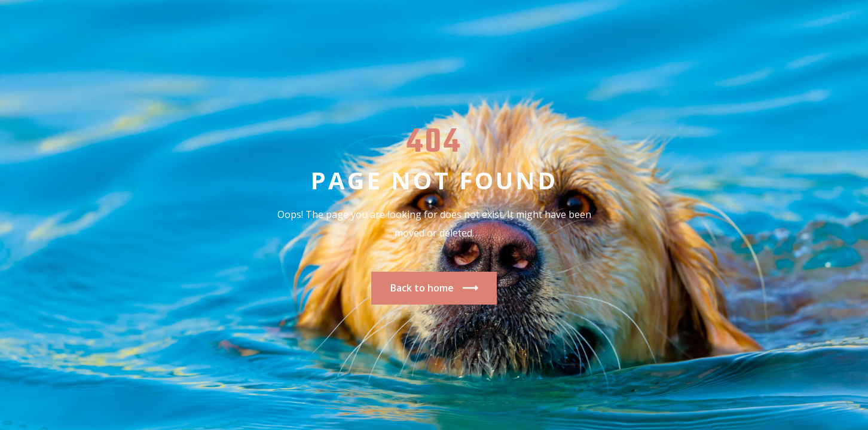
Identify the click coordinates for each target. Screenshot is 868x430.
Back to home (434, 288)
